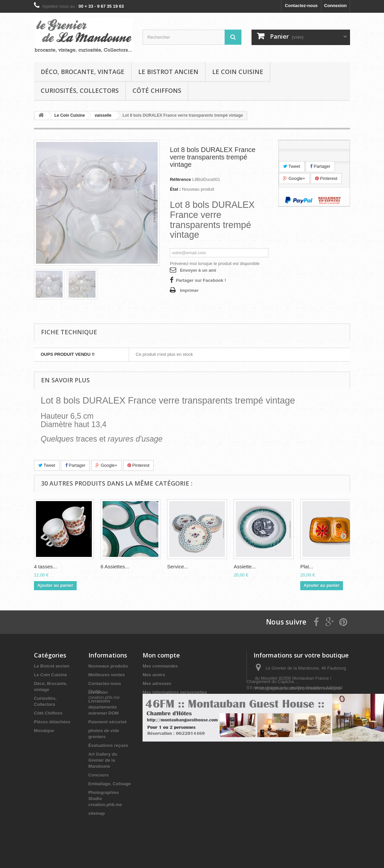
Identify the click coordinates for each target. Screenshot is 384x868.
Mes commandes (160, 666)
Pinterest (326, 178)
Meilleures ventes (107, 675)
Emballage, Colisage (110, 784)
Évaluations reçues (108, 745)
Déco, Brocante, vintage (83, 72)
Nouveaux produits (108, 666)
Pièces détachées (52, 722)
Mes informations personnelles (175, 692)
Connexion (335, 6)
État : (175, 189)
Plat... (307, 567)
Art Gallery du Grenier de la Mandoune (103, 760)
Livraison (98, 692)
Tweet (292, 166)
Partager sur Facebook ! (201, 280)
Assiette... (245, 567)
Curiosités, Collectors (80, 90)
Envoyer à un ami (198, 270)
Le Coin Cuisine (238, 72)
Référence (180, 179)
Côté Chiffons (157, 90)
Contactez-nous (301, 6)
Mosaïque (44, 731)
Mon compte (161, 655)
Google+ (294, 178)
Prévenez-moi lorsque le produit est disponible (215, 263)
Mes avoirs (154, 675)
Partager (320, 166)
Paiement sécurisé (108, 722)
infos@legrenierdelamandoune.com (289, 733)
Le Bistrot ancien (168, 72)
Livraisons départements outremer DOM (104, 707)
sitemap (97, 813)
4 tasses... (45, 567)
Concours (99, 775)
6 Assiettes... (115, 567)
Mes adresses (157, 684)
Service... (178, 567)
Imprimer (189, 290)
